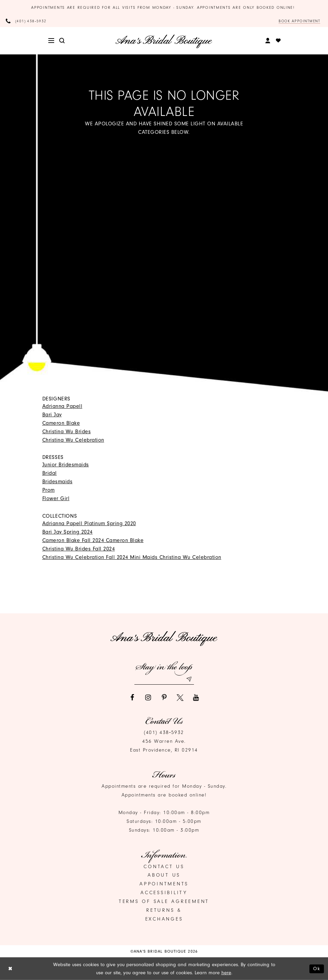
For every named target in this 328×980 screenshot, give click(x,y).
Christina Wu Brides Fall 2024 (79, 549)
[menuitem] (51, 41)
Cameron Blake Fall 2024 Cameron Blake (93, 540)
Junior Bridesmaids (66, 465)
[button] (51, 41)
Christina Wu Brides (67, 432)
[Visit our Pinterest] (164, 697)
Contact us (164, 867)
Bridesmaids (58, 482)
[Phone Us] (26, 21)
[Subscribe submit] (189, 679)
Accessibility (164, 893)
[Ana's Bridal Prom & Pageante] (164, 41)
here (226, 973)
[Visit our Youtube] (196, 697)
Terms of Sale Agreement (164, 902)
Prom (49, 490)
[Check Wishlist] (278, 41)
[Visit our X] (180, 697)
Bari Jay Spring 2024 (68, 532)
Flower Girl (56, 499)
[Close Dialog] (10, 969)
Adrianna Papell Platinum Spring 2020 (89, 523)
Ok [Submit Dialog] (317, 968)
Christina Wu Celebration (73, 440)
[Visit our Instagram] (148, 697)
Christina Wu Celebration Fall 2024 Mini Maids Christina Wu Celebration (132, 557)
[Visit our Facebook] (132, 697)
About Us (164, 875)
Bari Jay (52, 415)
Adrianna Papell (62, 406)
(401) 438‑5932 (164, 733)
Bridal (50, 473)
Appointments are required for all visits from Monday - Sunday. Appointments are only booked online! (164, 7)
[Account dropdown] (268, 41)
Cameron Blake (61, 423)
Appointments (164, 884)
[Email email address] (164, 679)
